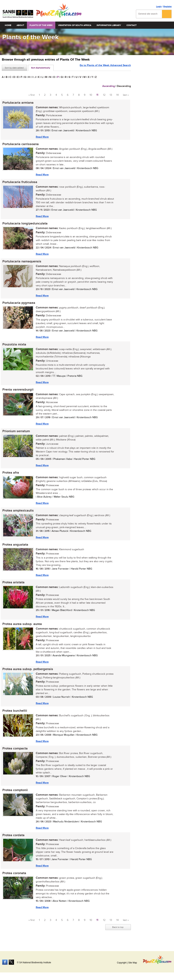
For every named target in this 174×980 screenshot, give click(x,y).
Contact (132, 25)
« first (32, 95)
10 (91, 95)
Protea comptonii (15, 795)
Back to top (118, 933)
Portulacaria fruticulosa (19, 183)
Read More (42, 137)
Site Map (133, 963)
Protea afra (10, 475)
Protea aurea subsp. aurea (22, 628)
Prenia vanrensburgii (17, 392)
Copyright (122, 963)
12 (104, 95)
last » (126, 95)
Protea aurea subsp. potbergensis (27, 673)
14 (118, 95)
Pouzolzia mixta (14, 346)
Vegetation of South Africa (75, 25)
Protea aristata (13, 586)
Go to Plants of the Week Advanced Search (105, 67)
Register (168, 7)
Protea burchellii (14, 715)
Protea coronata (14, 879)
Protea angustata (15, 548)
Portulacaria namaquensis (21, 263)
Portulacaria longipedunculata (24, 224)
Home (8, 25)
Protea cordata (13, 840)
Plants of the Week (41, 25)
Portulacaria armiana (17, 103)
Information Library (109, 25)
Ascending (109, 86)
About (20, 25)
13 (111, 95)
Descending (124, 86)
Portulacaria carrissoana (20, 145)
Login (159, 7)
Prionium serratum (16, 433)
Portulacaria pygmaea (18, 304)
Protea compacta (14, 753)
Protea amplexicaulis (18, 513)
